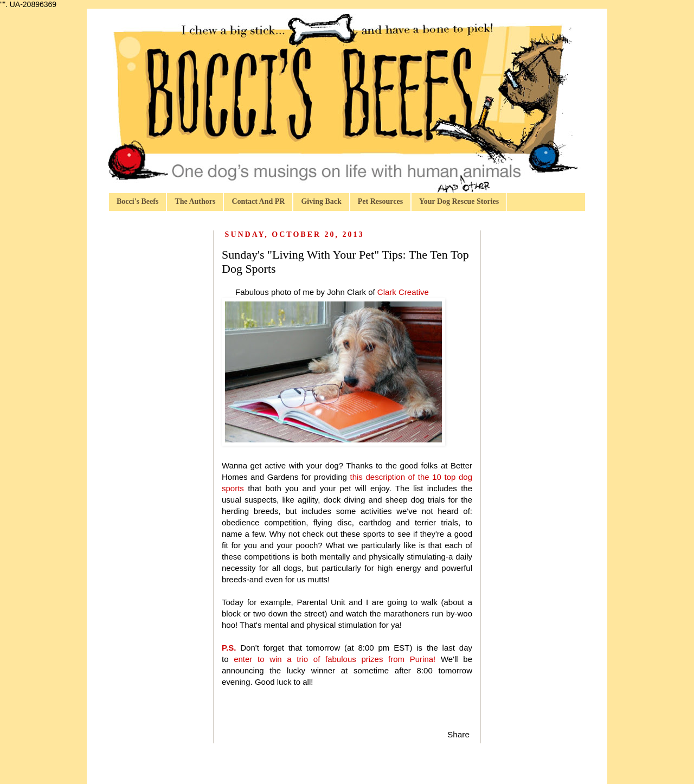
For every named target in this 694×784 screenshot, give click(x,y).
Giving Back (321, 201)
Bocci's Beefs (137, 201)
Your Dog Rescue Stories (459, 201)
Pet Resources (380, 201)
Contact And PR (258, 201)
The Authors (195, 201)
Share (458, 734)
